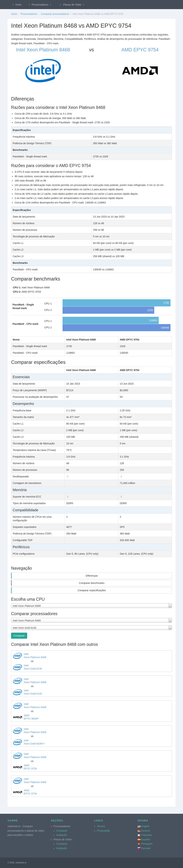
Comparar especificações (92, 590)
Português (147, 844)
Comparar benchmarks (92, 583)
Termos (101, 826)
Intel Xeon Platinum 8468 (43, 50)
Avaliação (62, 835)
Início (17, 5)
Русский (146, 848)
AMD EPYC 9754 (140, 50)
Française (146, 835)
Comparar (19, 636)
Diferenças (92, 576)
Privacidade (103, 831)
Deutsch (146, 831)
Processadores (40, 5)
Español (146, 839)
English (145, 826)
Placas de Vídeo (72, 5)
